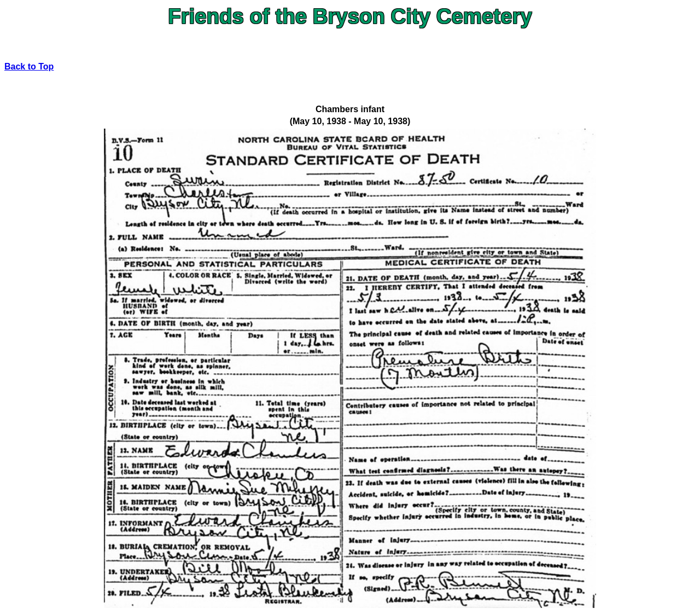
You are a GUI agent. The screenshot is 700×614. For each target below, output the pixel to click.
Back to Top (29, 66)
